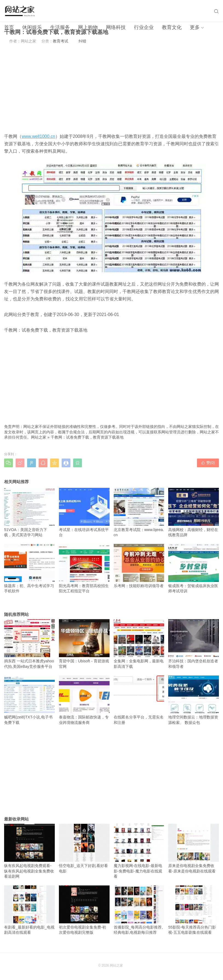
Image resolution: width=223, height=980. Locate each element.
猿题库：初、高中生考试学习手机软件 (29, 569)
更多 (195, 27)
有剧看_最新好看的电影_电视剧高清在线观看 (29, 910)
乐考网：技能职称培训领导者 (139, 566)
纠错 (82, 41)
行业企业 (144, 27)
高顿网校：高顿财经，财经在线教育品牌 (194, 512)
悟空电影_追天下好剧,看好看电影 (84, 848)
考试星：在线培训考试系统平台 (84, 512)
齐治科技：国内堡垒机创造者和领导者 (194, 644)
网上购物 (88, 27)
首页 (9, 27)
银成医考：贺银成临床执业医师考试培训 (194, 569)
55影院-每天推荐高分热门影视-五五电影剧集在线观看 (194, 910)
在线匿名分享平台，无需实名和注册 (139, 700)
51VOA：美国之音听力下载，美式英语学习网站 (29, 512)
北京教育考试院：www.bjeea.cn (139, 512)
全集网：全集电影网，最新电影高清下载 (139, 644)
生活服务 (60, 27)
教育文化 (172, 27)
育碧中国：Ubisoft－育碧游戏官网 (84, 644)
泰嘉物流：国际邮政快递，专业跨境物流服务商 (84, 700)
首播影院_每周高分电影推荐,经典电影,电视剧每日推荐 (139, 910)
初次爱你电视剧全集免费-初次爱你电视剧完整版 (84, 910)
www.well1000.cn (38, 136)
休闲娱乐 (32, 27)
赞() (208, 463)
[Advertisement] (112, 88)
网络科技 (116, 27)
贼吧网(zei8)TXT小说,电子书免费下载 (29, 700)
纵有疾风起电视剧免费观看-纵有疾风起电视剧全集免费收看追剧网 (29, 851)
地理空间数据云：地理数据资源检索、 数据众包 (194, 700)
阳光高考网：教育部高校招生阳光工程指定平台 (84, 569)
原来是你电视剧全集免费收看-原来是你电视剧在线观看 (194, 848)
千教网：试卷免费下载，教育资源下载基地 (87, 437)
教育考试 (61, 41)
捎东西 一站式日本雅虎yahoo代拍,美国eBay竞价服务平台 (29, 644)
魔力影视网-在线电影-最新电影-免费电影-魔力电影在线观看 (139, 851)
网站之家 (39, 437)
